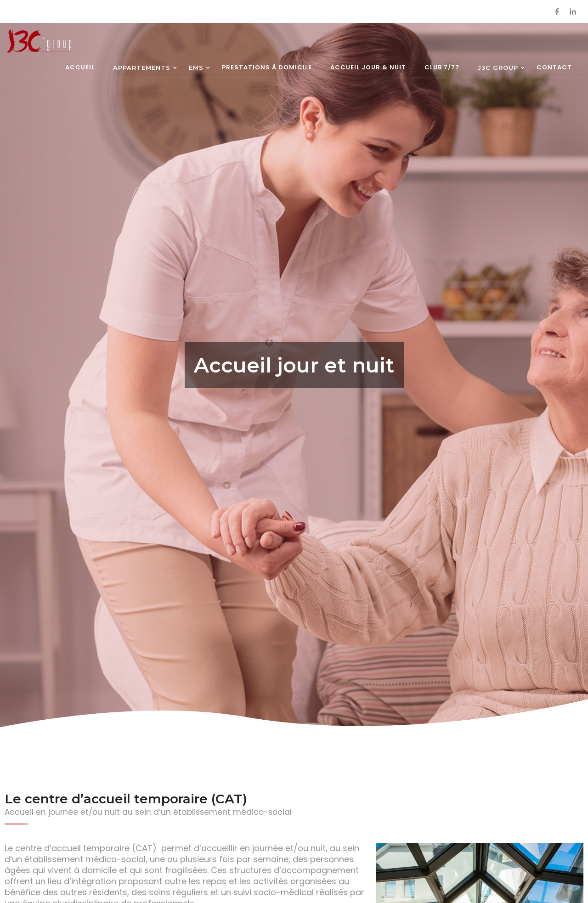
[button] (142, 68)
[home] (39, 41)
